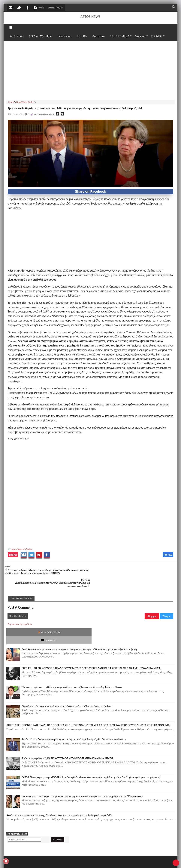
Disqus (166, 603)
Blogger (152, 603)
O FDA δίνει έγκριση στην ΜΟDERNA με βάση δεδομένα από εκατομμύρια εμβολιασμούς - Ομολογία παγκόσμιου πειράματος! (91, 756)
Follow (168, 554)
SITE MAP (61, 861)
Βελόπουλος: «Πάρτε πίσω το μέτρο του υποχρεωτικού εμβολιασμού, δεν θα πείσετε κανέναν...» (74, 718)
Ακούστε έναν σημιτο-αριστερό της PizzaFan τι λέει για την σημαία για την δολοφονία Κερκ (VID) (59, 794)
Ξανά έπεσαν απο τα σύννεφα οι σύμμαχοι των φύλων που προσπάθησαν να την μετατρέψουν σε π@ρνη (79, 628)
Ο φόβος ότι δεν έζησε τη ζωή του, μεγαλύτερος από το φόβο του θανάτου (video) (66, 685)
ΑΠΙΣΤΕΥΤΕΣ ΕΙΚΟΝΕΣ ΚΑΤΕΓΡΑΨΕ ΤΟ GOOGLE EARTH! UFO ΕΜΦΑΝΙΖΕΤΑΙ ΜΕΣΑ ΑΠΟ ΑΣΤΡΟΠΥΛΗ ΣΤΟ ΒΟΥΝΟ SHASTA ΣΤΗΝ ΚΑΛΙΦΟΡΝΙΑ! (88, 704)
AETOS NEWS (90, 17)
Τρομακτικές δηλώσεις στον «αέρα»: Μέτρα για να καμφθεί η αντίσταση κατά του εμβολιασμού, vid (75, 108)
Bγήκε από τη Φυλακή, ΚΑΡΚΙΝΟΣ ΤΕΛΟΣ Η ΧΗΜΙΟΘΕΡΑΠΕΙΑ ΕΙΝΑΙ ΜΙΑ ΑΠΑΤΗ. (68, 737)
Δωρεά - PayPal (55, 8)
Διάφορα (140, 36)
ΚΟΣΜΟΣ (157, 36)
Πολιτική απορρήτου (78, 861)
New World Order (22, 549)
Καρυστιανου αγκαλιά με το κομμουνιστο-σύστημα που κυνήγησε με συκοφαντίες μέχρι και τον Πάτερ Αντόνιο (82, 775)
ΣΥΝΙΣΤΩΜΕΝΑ (120, 36)
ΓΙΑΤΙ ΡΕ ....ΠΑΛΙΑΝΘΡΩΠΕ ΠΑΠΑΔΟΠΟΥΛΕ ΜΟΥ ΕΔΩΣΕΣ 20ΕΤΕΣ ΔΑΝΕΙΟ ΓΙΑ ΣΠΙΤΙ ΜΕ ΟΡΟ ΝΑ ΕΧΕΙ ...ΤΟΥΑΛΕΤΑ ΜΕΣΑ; (91, 647)
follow (39, 8)
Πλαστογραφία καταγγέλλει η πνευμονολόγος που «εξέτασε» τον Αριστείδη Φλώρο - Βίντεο (72, 666)
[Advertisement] (90, 70)
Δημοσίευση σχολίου (20, 611)
